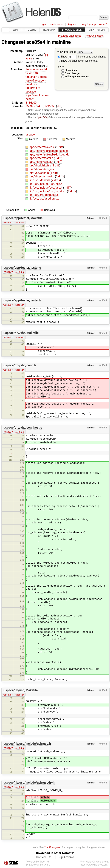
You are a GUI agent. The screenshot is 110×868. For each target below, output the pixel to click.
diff (40, 106)
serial (43, 69)
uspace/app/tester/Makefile (23, 218)
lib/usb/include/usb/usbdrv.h (48, 191)
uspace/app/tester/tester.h (22, 301)
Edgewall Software (40, 865)
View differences (67, 52)
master (34, 69)
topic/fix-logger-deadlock (36, 82)
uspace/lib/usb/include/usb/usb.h (27, 744)
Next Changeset (94, 36)
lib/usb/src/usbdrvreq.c (44, 199)
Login (43, 24)
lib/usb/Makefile (40, 180)
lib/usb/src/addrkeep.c (44, 195)
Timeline (31, 30)
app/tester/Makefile (42, 147)
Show (62, 57)
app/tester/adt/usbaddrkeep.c (49, 151)
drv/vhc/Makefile (41, 166)
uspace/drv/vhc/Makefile (21, 333)
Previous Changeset (70, 36)
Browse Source (72, 30)
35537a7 (31, 106)
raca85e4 (19, 223)
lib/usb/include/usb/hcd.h (46, 184)
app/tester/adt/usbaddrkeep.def (50, 155)
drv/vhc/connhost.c (42, 177)
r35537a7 (8, 223)
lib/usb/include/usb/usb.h (46, 188)
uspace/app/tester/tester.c (22, 268)
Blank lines (71, 70)
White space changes (77, 77)
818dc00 (31, 103)
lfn (27, 69)
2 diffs (60, 177)
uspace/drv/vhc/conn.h (20, 365)
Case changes (73, 73)
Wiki (15, 30)
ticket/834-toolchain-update (36, 75)
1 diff (60, 147)
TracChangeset (53, 848)
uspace (30, 135)
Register (72, 24)
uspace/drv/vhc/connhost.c (23, 428)
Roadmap (49, 30)
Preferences (57, 24)
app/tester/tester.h (42, 162)
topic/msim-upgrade (33, 90)
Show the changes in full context (78, 61)
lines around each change (87, 57)
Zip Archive (66, 857)
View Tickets (97, 30)
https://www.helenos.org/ (94, 865)
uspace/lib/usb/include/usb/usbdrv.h (29, 783)
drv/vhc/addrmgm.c (42, 169)
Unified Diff (44, 857)
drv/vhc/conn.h (40, 173)
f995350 (50, 106)
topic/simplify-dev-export (37, 97)
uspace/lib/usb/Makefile (21, 690)
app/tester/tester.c (42, 158)
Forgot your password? (94, 24)
